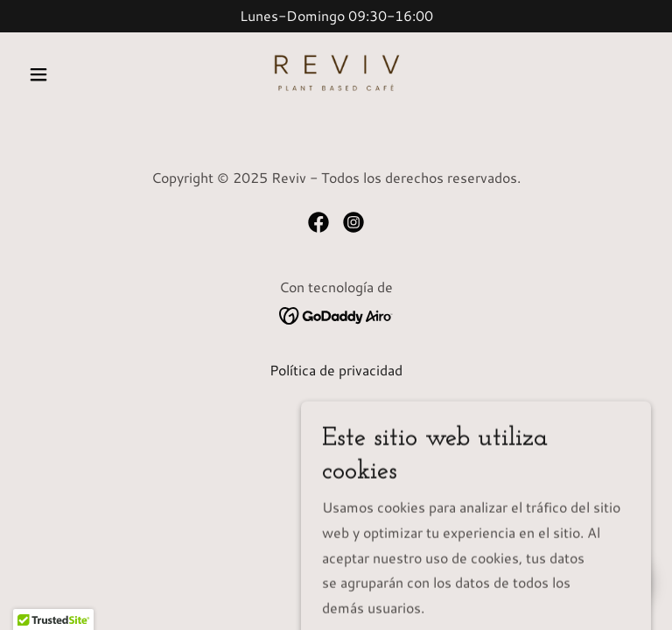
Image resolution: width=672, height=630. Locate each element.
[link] (336, 74)
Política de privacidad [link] (336, 370)
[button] (68, 74)
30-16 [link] (391, 15)
